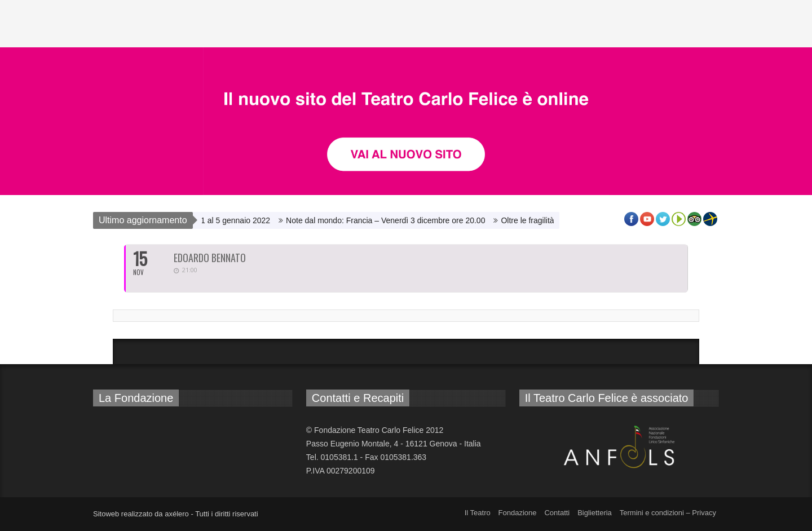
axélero (177, 514)
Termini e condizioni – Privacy (668, 513)
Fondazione (518, 513)
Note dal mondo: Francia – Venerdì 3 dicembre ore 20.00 (388, 220)
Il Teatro (478, 513)
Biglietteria (595, 513)
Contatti (557, 513)
